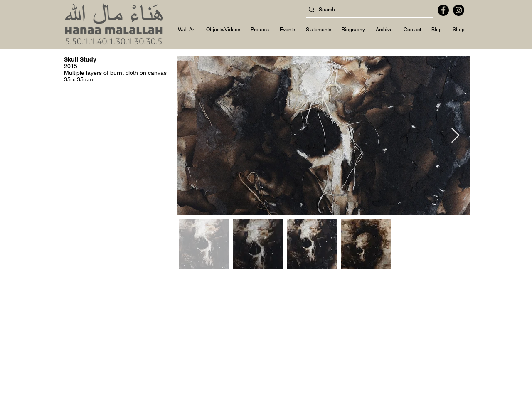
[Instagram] (459, 10)
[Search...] (367, 10)
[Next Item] (455, 136)
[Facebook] (443, 10)
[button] (187, 30)
